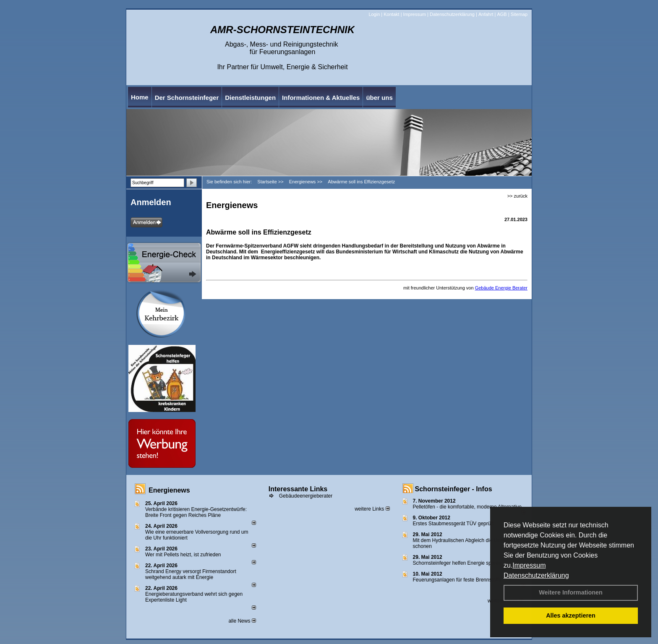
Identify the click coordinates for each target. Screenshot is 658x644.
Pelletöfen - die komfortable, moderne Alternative (467, 507)
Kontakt (391, 14)
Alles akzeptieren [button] (571, 615)
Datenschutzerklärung (536, 575)
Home (140, 97)
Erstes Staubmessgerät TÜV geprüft (453, 524)
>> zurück (517, 196)
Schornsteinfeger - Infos (454, 489)
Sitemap (519, 14)
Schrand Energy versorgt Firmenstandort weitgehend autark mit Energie (191, 574)
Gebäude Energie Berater (501, 288)
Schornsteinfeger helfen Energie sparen (457, 563)
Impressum (529, 565)
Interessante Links (298, 489)
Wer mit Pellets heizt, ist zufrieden (183, 555)
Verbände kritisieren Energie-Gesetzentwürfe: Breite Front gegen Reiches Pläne (196, 512)
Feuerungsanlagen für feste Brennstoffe (457, 580)
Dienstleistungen (250, 98)
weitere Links (372, 509)
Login (374, 14)
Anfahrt (486, 14)
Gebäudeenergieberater (306, 496)
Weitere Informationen (571, 592)
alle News (242, 621)
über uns (379, 98)
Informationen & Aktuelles (321, 98)
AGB (502, 14)
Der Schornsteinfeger (187, 98)
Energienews (169, 490)
